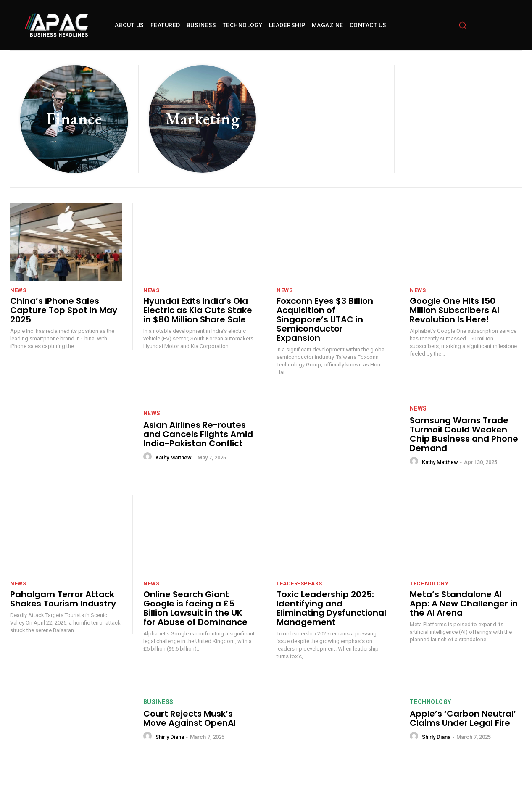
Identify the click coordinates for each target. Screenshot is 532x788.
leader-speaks (299, 584)
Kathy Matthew (174, 457)
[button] (463, 25)
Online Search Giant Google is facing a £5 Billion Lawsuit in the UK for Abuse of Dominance (195, 608)
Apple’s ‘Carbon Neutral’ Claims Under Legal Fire (463, 718)
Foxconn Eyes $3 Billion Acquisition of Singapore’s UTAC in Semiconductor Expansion (325, 319)
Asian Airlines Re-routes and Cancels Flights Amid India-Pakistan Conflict (198, 434)
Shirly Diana (170, 737)
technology (429, 584)
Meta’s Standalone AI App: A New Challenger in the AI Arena (464, 604)
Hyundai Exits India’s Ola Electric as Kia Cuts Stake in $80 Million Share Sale (198, 310)
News (18, 290)
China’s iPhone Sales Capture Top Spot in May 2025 (64, 310)
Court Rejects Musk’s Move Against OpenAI (190, 718)
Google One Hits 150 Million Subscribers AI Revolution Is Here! (454, 310)
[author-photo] (149, 457)
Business (158, 702)
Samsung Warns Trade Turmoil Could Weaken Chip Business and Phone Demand (464, 434)
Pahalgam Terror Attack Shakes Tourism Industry (63, 599)
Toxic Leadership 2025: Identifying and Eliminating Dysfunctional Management (331, 608)
